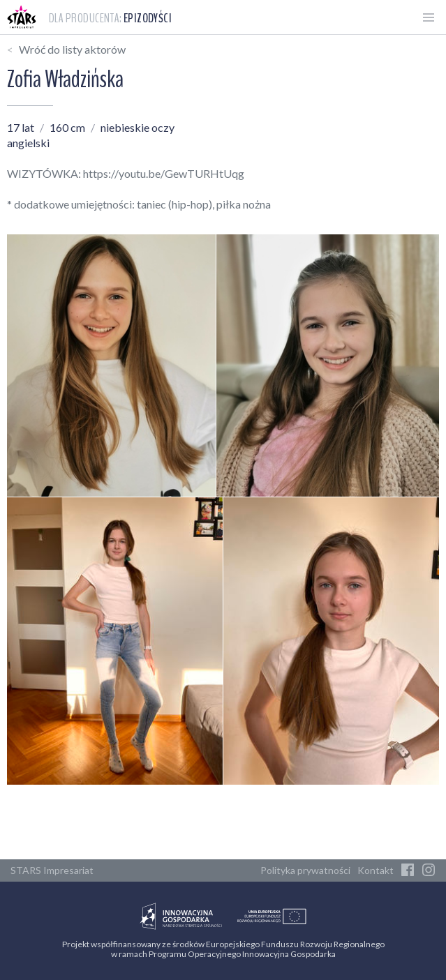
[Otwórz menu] (429, 17)
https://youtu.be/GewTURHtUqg (164, 173)
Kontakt (376, 870)
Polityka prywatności (305, 870)
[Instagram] (429, 870)
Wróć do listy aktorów (72, 49)
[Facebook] (408, 870)
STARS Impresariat (52, 870)
